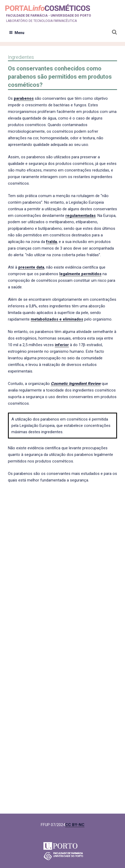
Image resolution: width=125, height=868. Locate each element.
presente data (31, 267)
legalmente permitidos (80, 274)
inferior (62, 345)
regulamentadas (81, 216)
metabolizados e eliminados (57, 319)
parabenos (24, 98)
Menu (17, 33)
